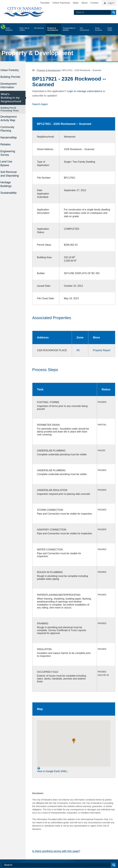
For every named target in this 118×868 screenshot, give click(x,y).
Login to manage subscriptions (85, 91)
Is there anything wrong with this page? (56, 860)
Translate (45, 3)
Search (114, 12)
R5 (77, 350)
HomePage (33, 70)
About (84, 3)
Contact (94, 3)
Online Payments (61, 3)
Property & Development (37, 53)
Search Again (40, 104)
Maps (76, 3)
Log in (111, 3)
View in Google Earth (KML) (52, 779)
